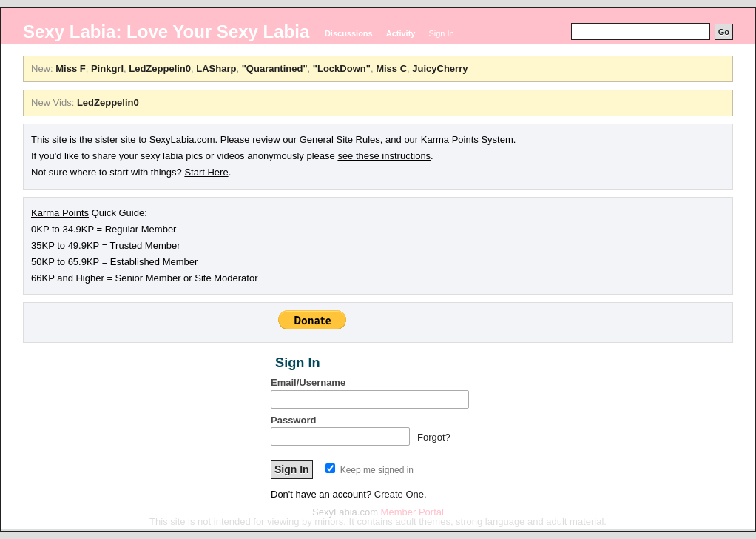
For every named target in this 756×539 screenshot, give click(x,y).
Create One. (401, 494)
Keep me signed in (369, 470)
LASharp (216, 68)
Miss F (70, 68)
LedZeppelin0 (160, 68)
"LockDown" (342, 68)
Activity (401, 33)
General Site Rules (340, 140)
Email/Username (308, 382)
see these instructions (384, 156)
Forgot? (434, 437)
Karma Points (60, 213)
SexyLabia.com (182, 140)
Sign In (441, 33)
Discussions (349, 33)
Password (293, 420)
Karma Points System (467, 140)
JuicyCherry (440, 68)
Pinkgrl (107, 68)
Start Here (206, 172)
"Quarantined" (275, 68)
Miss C (391, 68)
